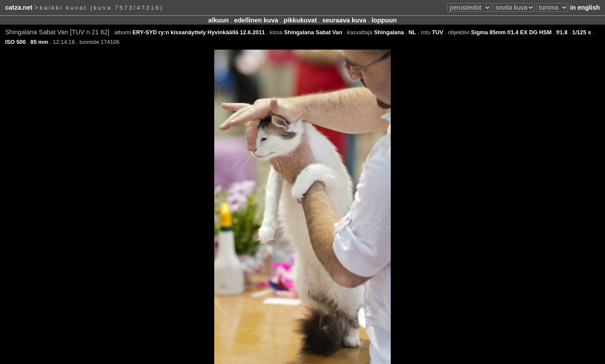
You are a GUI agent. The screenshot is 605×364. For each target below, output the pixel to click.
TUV (438, 32)
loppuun (384, 20)
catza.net (19, 7)
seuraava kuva (344, 20)
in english (585, 7)
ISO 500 (16, 42)
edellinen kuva (256, 20)
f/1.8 (562, 32)
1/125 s (582, 32)
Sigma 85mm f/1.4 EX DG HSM (511, 32)
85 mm (39, 42)
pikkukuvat (300, 20)
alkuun (218, 20)
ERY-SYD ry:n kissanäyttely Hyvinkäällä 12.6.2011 (199, 32)
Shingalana (389, 32)
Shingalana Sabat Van (313, 32)
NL (412, 32)
